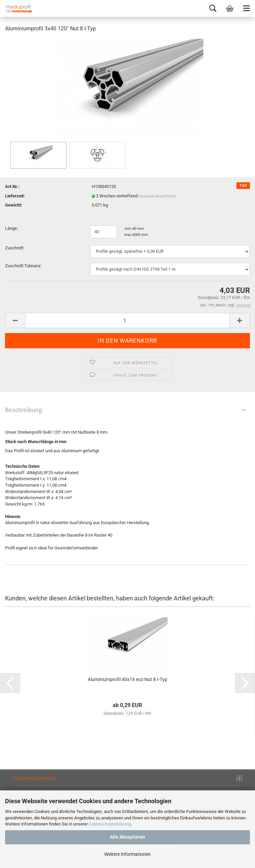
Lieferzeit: (15, 196)
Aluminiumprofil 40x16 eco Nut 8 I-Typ (128, 679)
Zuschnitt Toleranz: (23, 266)
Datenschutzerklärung (110, 824)
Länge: (12, 228)
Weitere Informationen (128, 854)
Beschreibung (23, 410)
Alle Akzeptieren (128, 837)
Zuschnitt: (15, 248)
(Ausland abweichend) (157, 196)
